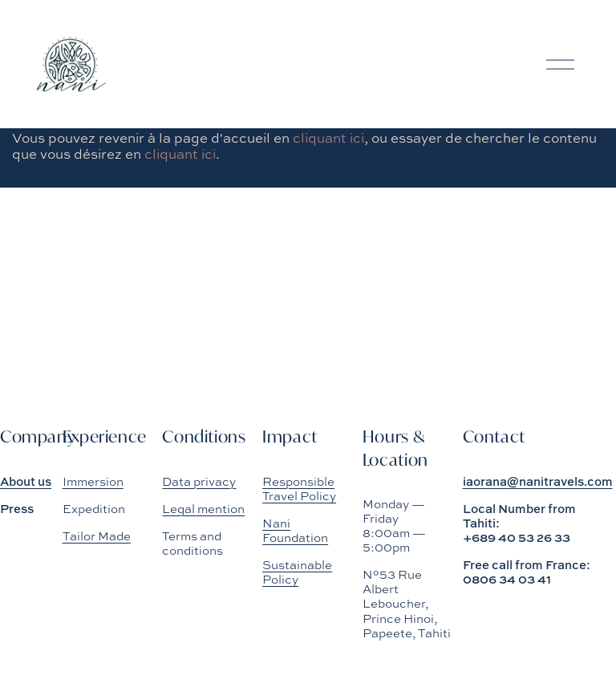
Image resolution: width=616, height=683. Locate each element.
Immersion (93, 482)
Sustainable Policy (297, 572)
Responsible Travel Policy (299, 489)
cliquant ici (328, 137)
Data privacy (199, 482)
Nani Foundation (295, 531)
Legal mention (203, 509)
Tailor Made (97, 536)
